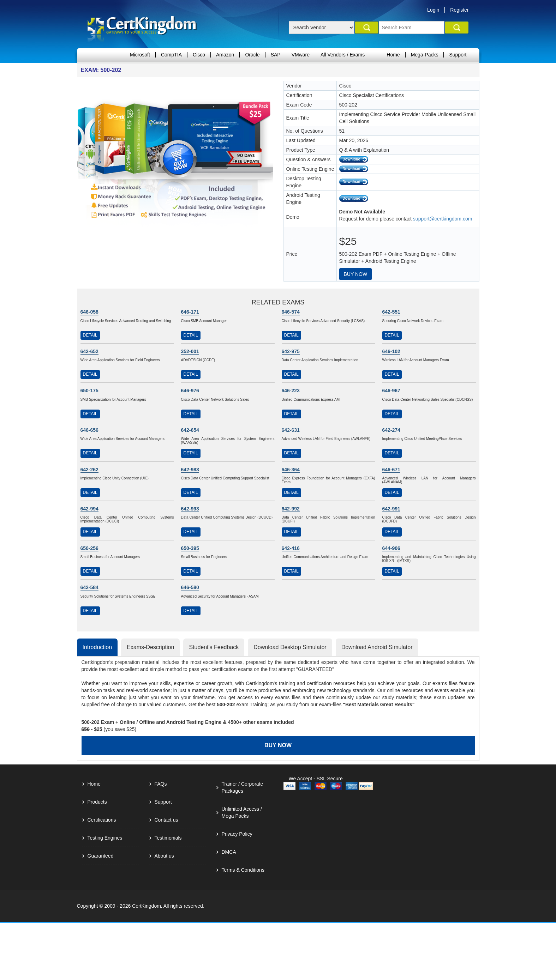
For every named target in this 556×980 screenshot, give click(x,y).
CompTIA (171, 55)
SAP (276, 55)
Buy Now (356, 274)
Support (458, 55)
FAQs (161, 784)
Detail (90, 335)
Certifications (102, 820)
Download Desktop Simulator (290, 647)
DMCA (229, 852)
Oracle (252, 55)
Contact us (166, 820)
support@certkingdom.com (443, 219)
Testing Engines (105, 838)
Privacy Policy (237, 834)
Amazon (225, 55)
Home (393, 55)
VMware (301, 55)
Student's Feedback (214, 647)
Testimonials (168, 838)
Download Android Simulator (377, 647)
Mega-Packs (425, 55)
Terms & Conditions (243, 870)
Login (433, 10)
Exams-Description (150, 647)
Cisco (199, 55)
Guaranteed (101, 856)
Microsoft (140, 55)
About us (164, 856)
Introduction (97, 647)
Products (97, 802)
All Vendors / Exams (343, 55)
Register (459, 10)
